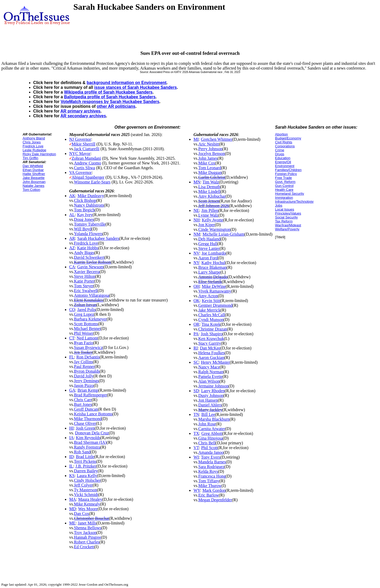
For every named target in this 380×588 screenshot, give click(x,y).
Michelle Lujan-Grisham (223, 234)
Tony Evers (211, 457)
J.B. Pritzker (86, 466)
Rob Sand (82, 452)
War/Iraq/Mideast (288, 225)
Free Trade (283, 178)
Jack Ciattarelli (87, 149)
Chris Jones (32, 142)
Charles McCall (212, 315)
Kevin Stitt (211, 301)
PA (196, 334)
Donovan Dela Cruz (92, 433)
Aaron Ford (208, 258)
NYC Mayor (80, 154)
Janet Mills (87, 523)
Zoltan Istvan (85, 305)
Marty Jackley (210, 410)
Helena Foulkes (211, 353)
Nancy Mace (209, 367)
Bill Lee (208, 414)
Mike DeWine (214, 286)
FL (72, 357)
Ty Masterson (85, 490)
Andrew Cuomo (87, 163)
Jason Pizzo (84, 385)
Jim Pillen (210, 210)
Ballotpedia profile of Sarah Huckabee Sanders (110, 97)
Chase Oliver (85, 423)
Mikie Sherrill (83, 144)
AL (72, 215)
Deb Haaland (209, 239)
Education (283, 158)
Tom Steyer (84, 286)
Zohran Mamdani (86, 158)
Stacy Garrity (210, 343)
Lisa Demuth (209, 187)
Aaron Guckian (211, 358)
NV (196, 253)
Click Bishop (85, 200)
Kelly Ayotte (213, 220)
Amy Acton (208, 296)
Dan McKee (210, 348)
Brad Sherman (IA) (90, 442)
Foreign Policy (286, 174)
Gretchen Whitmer (217, 139)
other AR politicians (116, 106)
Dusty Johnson (211, 395)
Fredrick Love (33, 146)
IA (71, 438)
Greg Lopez (84, 314)
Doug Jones (84, 219)
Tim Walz (211, 182)
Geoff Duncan (86, 409)
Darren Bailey (86, 471)
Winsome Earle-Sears (92, 182)
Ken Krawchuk (211, 339)
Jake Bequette (34, 178)
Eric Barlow (208, 495)
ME (72, 523)
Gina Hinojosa (210, 438)
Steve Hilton (84, 276)
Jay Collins (83, 362)
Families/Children (288, 170)
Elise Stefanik (210, 282)
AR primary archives (80, 111)
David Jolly (84, 376)
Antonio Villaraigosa (91, 295)
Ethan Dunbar (33, 170)
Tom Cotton (31, 190)
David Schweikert (89, 257)
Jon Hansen (208, 400)
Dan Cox (81, 514)
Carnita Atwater (212, 429)
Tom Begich (84, 210)
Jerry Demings (86, 381)
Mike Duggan (210, 172)
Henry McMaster (215, 362)
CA (72, 267)
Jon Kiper (206, 225)
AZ (72, 248)
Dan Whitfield (33, 166)
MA (73, 499)
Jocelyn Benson (212, 154)
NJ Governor (80, 139)
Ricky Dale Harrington (39, 154)
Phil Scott (209, 448)
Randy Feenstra (87, 447)
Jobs (279, 205)
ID (71, 457)
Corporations (285, 146)
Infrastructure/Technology (294, 201)
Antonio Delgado (213, 277)
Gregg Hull (208, 244)
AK (72, 196)
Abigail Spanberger (88, 177)
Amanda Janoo (211, 452)
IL (71, 466)
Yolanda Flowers (88, 234)
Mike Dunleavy (91, 196)
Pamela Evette (210, 376)
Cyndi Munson (211, 320)
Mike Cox (207, 163)
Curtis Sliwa (84, 168)
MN (197, 182)
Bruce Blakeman (212, 267)
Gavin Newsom (91, 267)
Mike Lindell (209, 191)
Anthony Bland (34, 138)
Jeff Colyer (83, 485)
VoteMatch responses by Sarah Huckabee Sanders (110, 102)
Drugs (280, 154)
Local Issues (284, 209)
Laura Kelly (87, 476)
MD (73, 509)
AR (72, 238)
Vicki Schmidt (86, 495)
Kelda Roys (208, 471)
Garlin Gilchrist (212, 177)
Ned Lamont (87, 338)
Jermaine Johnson (213, 386)
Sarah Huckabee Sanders (98, 238)
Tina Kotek (211, 324)
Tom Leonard (210, 168)
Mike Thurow (210, 486)
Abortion (281, 134)
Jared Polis (87, 310)
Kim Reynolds (88, 438)
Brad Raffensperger (90, 395)
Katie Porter (84, 281)
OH (196, 286)
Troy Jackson (85, 533)
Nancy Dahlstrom (89, 205)
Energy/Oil (283, 162)
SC (196, 362)
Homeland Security (289, 194)
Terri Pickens (85, 461)
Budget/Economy (288, 138)
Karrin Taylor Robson (92, 262)
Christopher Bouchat (91, 518)
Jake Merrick (209, 310)
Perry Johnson (210, 149)
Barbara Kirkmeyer (90, 319)
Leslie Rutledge (35, 150)
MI (196, 139)
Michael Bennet (87, 329)
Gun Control (284, 186)
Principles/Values (288, 213)
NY (196, 263)
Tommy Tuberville (90, 224)
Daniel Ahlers (210, 405)
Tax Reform (284, 221)
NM (197, 234)
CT (72, 338)
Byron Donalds (87, 371)
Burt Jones (83, 404)
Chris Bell (207, 443)
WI (196, 457)
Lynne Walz (208, 215)
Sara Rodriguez (211, 467)
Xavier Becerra (87, 272)
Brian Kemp (88, 390)
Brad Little (85, 457)
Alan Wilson (209, 381)
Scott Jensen (209, 201)
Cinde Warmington (214, 229)
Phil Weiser (84, 333)
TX (196, 433)
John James (208, 158)
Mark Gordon (214, 490)
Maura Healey (90, 499)
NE (196, 210)
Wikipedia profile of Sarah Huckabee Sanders (108, 92)
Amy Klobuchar (212, 196)
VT (196, 448)
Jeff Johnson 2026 (213, 206)
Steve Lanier (209, 248)
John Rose (207, 424)
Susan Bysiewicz (88, 348)
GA (72, 390)
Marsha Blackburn (214, 419)
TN (196, 414)
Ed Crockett (84, 547)
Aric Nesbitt (209, 144)
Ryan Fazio (84, 343)
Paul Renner (84, 366)
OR (196, 324)
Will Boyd (83, 229)
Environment (285, 166)
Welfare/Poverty (287, 229)
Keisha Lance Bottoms (93, 414)
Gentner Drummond (215, 305)
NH (196, 220)
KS (72, 476)
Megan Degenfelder (215, 500)
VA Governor (80, 172)
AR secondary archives (83, 116)
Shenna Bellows (88, 528)
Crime (280, 150)
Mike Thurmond (88, 419)
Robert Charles (87, 542)
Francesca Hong (212, 476)
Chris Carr (83, 400)
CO (72, 310)
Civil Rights (284, 142)
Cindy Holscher (87, 480)
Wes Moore (88, 509)
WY (197, 490)
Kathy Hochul (213, 263)
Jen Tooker (83, 352)
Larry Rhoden (213, 391)
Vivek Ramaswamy (215, 291)
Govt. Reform (285, 182)
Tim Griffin (30, 158)
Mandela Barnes (212, 462)
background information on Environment (126, 83)
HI (71, 428)
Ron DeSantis (88, 357)
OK (196, 301)
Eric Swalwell (86, 291)
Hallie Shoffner (34, 174)
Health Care (284, 190)
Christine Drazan (213, 329)
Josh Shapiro (212, 334)
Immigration (284, 198)
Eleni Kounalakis (89, 300)
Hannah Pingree (87, 537)
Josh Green (85, 428)
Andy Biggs (84, 253)
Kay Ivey (85, 215)
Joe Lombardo (214, 253)
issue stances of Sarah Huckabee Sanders (136, 87)
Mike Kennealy (87, 504)
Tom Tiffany (209, 481)
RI (196, 348)
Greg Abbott (212, 433)
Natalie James (34, 186)
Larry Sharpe (209, 272)
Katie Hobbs (88, 248)
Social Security (286, 217)
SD (196, 391)
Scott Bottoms (86, 324)
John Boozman (34, 182)
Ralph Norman (211, 372)
